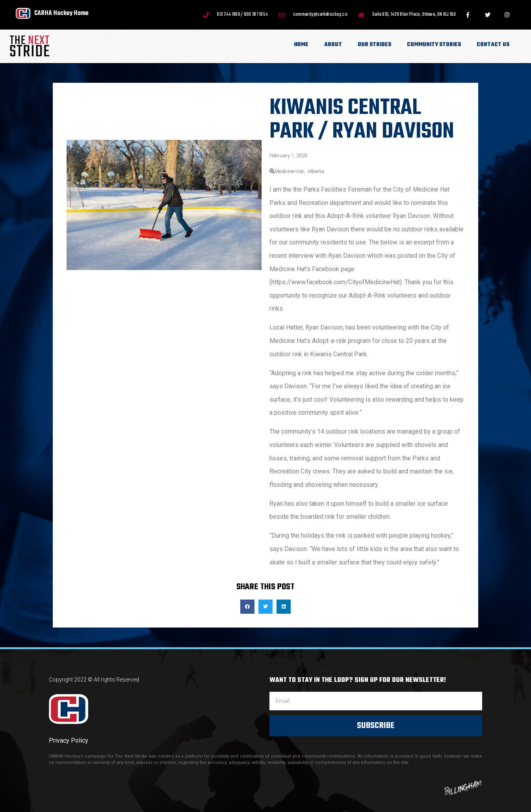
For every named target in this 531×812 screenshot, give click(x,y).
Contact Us (493, 45)
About (333, 45)
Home (301, 45)
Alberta (316, 171)
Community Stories (434, 45)
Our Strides (374, 45)
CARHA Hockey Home (61, 13)
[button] (247, 607)
